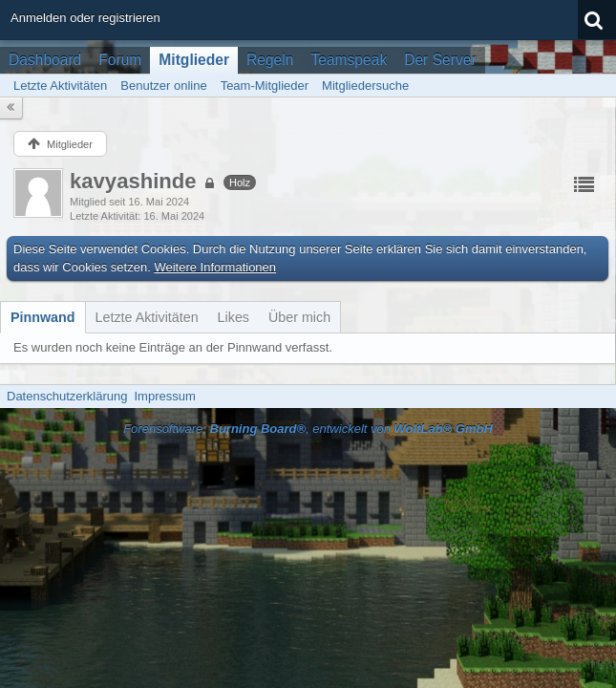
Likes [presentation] (234, 317)
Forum (120, 60)
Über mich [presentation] (299, 317)
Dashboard (45, 60)
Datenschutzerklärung (67, 396)
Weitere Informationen (215, 267)
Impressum (164, 396)
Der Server (440, 60)
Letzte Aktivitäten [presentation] (147, 317)
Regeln (270, 60)
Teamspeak (349, 60)
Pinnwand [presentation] (43, 317)
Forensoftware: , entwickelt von (308, 429)
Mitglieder (194, 60)
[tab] (43, 317)
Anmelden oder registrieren (85, 18)
